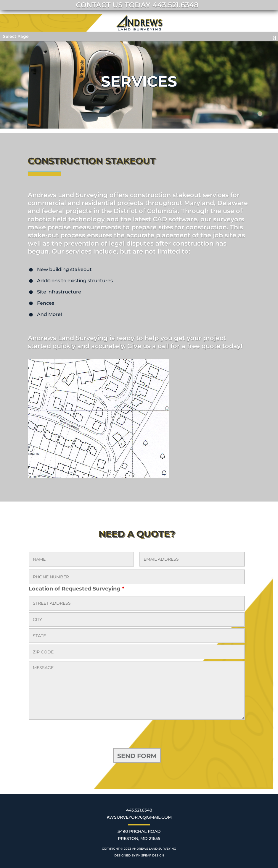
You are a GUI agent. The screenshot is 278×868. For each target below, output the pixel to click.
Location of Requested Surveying (77, 589)
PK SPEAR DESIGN (150, 855)
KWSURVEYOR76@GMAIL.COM (139, 817)
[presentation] (74, 735)
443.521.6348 (139, 810)
